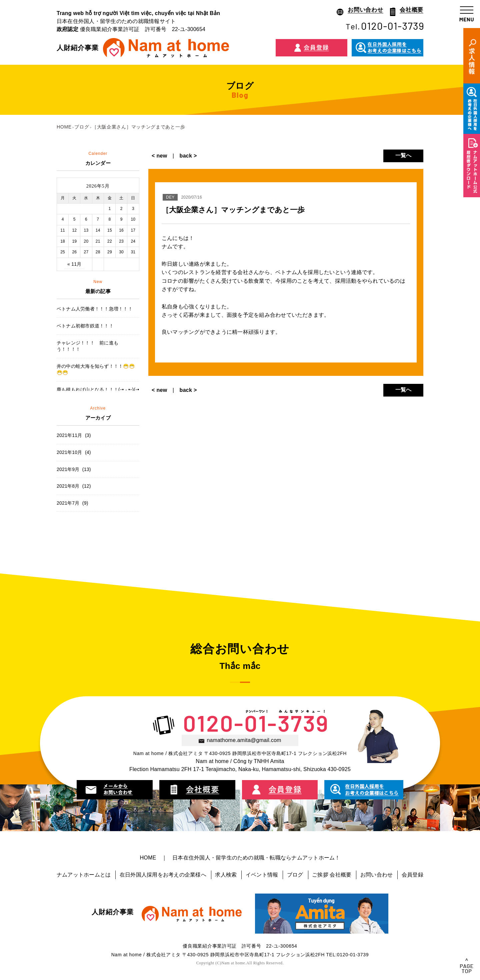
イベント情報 (262, 875)
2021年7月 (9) (72, 503)
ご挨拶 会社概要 (332, 875)
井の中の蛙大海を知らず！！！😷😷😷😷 (96, 370)
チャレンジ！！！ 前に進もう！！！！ (87, 346)
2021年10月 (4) (74, 452)
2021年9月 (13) (74, 469)
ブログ (295, 875)
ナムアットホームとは (84, 875)
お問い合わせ (376, 875)
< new (162, 156)
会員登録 (412, 875)
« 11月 (74, 264)
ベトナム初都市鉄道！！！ (85, 326)
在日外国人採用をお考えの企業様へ (163, 875)
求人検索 (226, 875)
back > (185, 156)
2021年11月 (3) (74, 435)
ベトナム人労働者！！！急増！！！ (95, 309)
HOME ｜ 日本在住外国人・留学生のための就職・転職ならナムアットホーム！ (240, 858)
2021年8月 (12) (74, 486)
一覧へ (403, 155)
